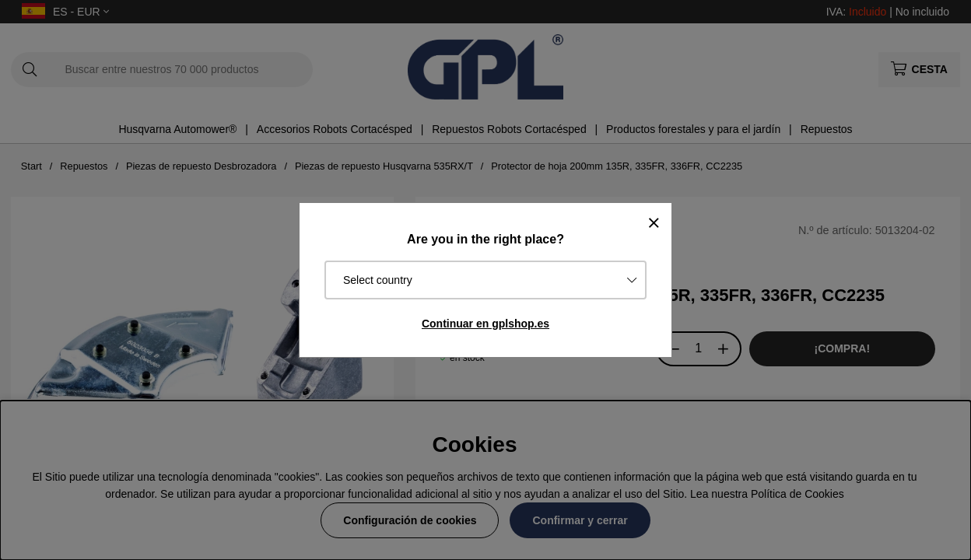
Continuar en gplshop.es (485, 324)
